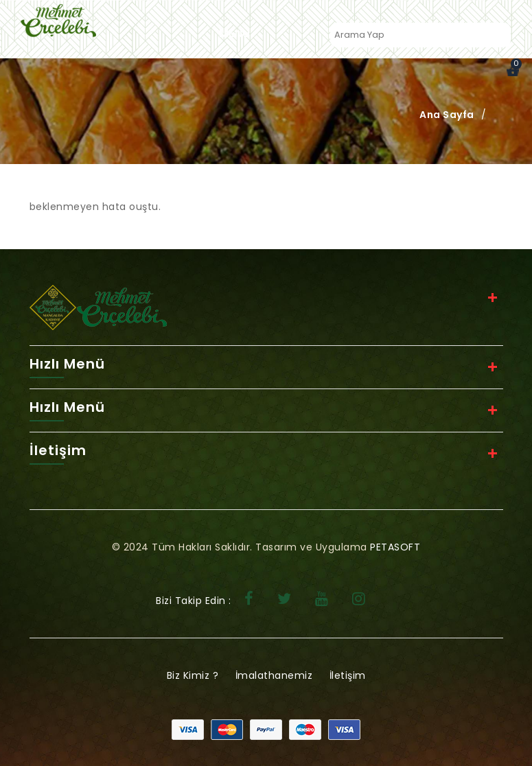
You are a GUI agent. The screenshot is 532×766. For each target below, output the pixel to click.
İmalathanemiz (274, 675)
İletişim (348, 675)
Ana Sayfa (447, 115)
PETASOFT (395, 547)
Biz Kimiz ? (193, 675)
